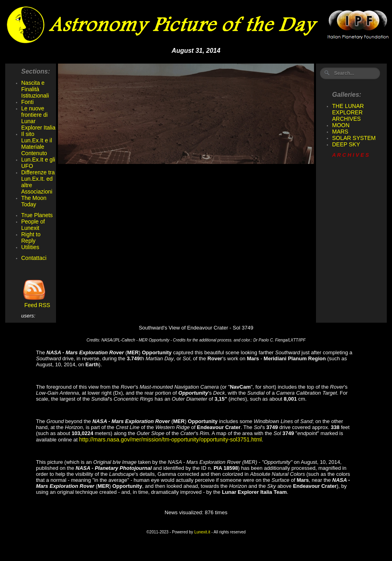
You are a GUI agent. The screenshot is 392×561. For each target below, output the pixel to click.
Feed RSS (36, 302)
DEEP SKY (346, 144)
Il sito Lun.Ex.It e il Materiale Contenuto (37, 144)
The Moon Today (34, 201)
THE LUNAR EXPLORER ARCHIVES (348, 112)
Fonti (27, 102)
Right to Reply (31, 238)
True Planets (37, 215)
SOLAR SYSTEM (354, 138)
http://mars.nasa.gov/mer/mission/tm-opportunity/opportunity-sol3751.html (171, 439)
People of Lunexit (33, 225)
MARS (340, 132)
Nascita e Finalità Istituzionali (35, 89)
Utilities (30, 247)
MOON (341, 125)
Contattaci (34, 258)
